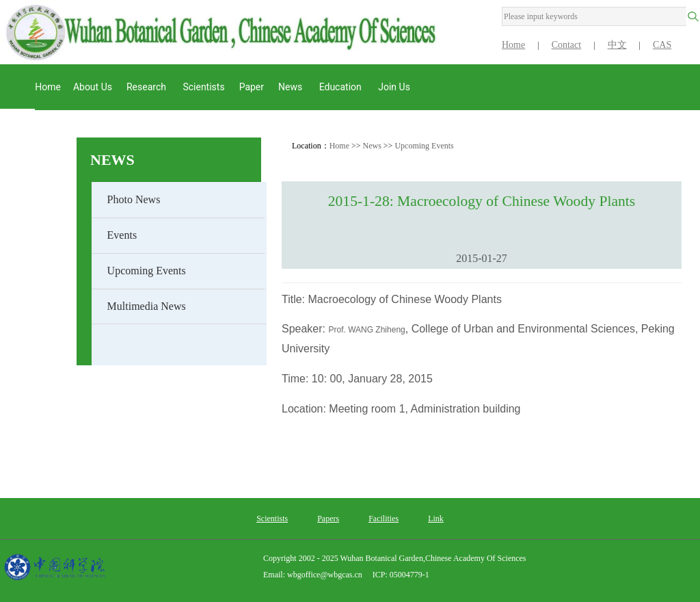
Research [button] (147, 87)
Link (436, 519)
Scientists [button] (203, 87)
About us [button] (93, 87)
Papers (328, 519)
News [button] (292, 87)
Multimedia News (147, 306)
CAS (662, 45)
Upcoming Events (147, 271)
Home (513, 45)
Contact (567, 45)
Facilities (383, 519)
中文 (617, 45)
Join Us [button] (395, 87)
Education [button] (342, 87)
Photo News (134, 199)
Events (122, 235)
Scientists (272, 519)
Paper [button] (252, 87)
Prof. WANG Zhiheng (366, 330)
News (112, 160)
